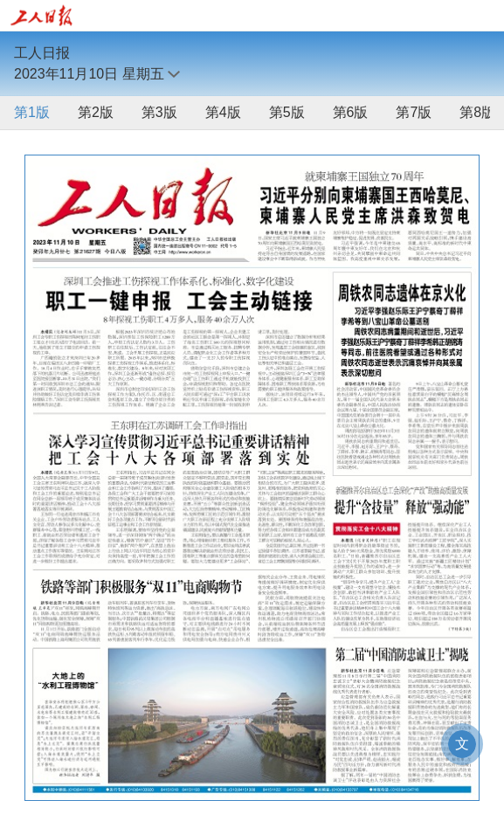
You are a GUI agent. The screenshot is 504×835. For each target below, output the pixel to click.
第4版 (223, 112)
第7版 (414, 112)
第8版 (477, 112)
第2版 (96, 112)
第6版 (351, 112)
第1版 (32, 112)
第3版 (159, 112)
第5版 (287, 112)
